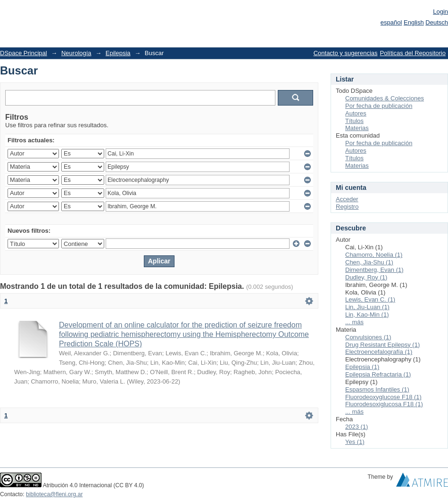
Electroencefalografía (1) (379, 352)
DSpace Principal (24, 53)
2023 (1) (357, 427)
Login (440, 12)
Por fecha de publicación (379, 106)
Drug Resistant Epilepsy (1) (382, 345)
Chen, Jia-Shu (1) (369, 262)
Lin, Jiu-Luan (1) (367, 307)
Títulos (354, 121)
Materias (357, 128)
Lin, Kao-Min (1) (367, 315)
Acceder (347, 199)
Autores (356, 113)
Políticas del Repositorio (413, 53)
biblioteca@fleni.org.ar (54, 494)
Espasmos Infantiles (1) (377, 389)
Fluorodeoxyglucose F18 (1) (383, 397)
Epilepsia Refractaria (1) (378, 374)
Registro (347, 207)
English (414, 22)
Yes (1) (355, 442)
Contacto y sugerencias (346, 53)
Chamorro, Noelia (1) (374, 255)
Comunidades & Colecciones (385, 98)
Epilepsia (118, 53)
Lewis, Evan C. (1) (370, 299)
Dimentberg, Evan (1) (374, 270)
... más (354, 322)
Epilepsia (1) (362, 367)
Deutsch (437, 22)
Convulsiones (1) (368, 337)
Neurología (76, 53)
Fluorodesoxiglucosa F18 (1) (384, 404)
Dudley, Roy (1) (366, 277)
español (391, 22)
